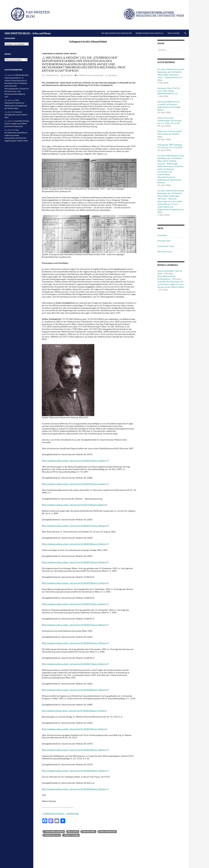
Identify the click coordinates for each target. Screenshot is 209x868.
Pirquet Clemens (71, 835)
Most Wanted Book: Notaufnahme (167, 278)
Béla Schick (73, 832)
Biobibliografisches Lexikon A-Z (150, 33)
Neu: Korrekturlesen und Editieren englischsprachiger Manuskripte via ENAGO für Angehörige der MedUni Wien (16, 135)
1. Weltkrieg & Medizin (54, 832)
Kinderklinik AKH (52, 835)
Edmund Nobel (89, 832)
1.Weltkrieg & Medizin (52, 54)
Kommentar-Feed (166, 246)
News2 (73, 54)
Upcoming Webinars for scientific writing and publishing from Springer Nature (169, 106)
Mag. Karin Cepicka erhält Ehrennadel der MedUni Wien (169, 134)
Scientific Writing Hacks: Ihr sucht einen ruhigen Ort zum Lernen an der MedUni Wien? (171, 284)
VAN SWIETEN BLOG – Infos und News (28, 33)
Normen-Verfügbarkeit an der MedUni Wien (16, 115)
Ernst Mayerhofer (108, 832)
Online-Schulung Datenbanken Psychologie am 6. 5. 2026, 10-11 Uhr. (169, 120)
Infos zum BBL (174, 33)
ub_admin (68, 75)
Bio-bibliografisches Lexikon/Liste (117, 33)
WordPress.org (164, 251)
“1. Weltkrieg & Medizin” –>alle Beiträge (60, 813)
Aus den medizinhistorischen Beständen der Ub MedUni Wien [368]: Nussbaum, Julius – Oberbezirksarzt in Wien (171, 75)
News (67, 54)
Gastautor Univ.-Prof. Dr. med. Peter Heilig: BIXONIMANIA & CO (169, 91)
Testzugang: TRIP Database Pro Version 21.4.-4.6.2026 (170, 146)
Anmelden (162, 235)
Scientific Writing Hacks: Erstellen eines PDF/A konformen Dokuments (17, 124)
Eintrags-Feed (164, 241)
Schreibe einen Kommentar (90, 75)
